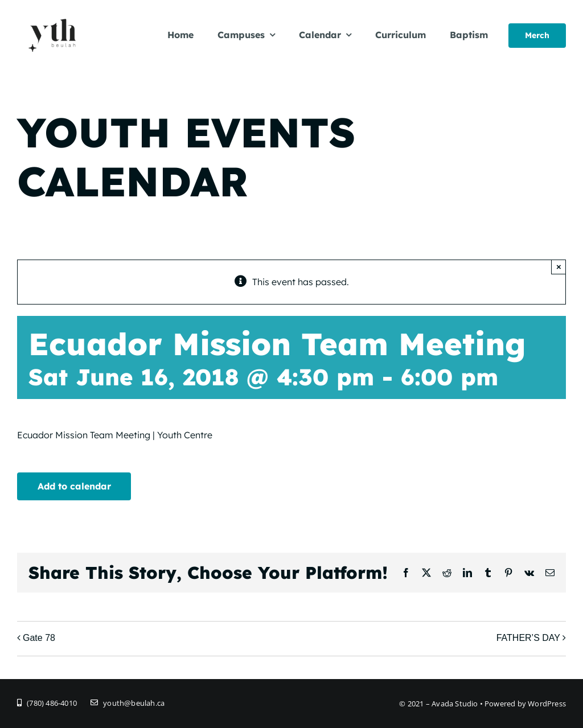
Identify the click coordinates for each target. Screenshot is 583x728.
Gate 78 (39, 638)
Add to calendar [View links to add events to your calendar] (74, 486)
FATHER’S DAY (528, 638)
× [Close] (559, 267)
